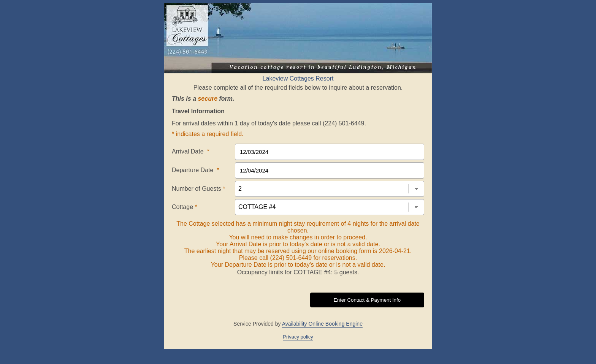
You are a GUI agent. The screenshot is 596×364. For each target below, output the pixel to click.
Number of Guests (199, 189)
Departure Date (196, 170)
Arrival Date (191, 151)
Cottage (185, 207)
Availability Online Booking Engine (322, 324)
